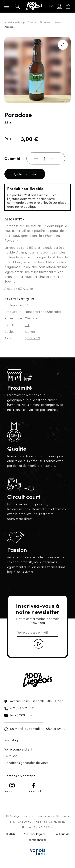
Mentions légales (35, 834)
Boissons (32, 22)
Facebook (35, 788)
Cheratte (31, 318)
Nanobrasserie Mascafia (43, 311)
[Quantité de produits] (45, 158)
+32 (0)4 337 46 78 (23, 708)
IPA (27, 325)
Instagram (12, 788)
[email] (37, 633)
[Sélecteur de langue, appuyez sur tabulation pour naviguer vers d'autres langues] (51, 6)
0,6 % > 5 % (32, 338)
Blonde (30, 331)
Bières (57, 22)
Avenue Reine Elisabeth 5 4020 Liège (37, 701)
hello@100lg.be (21, 715)
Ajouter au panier (25, 174)
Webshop (20, 22)
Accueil (8, 22)
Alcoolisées (46, 22)
